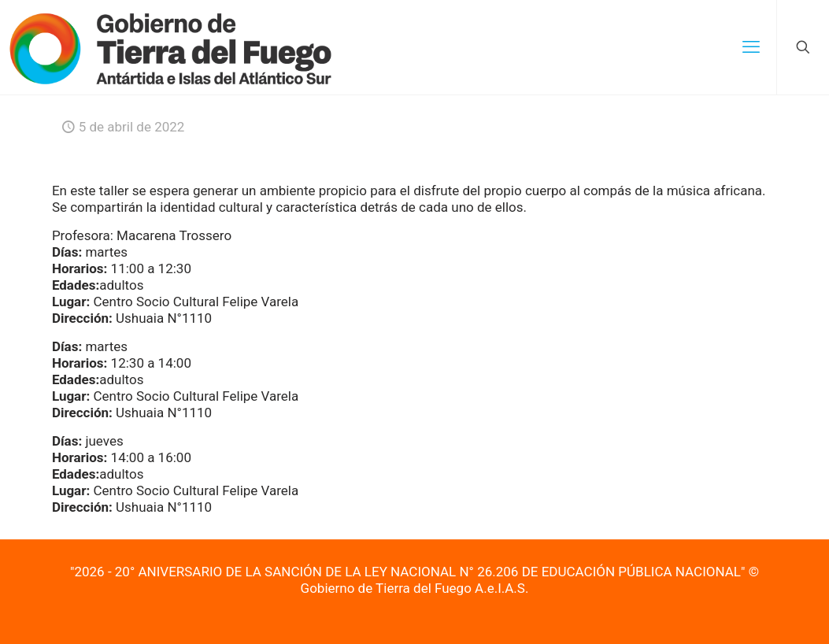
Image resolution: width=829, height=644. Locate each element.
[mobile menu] (751, 47)
